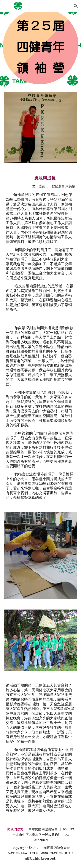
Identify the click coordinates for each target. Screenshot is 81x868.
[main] (41, 243)
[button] (5, 6)
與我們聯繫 (15, 829)
